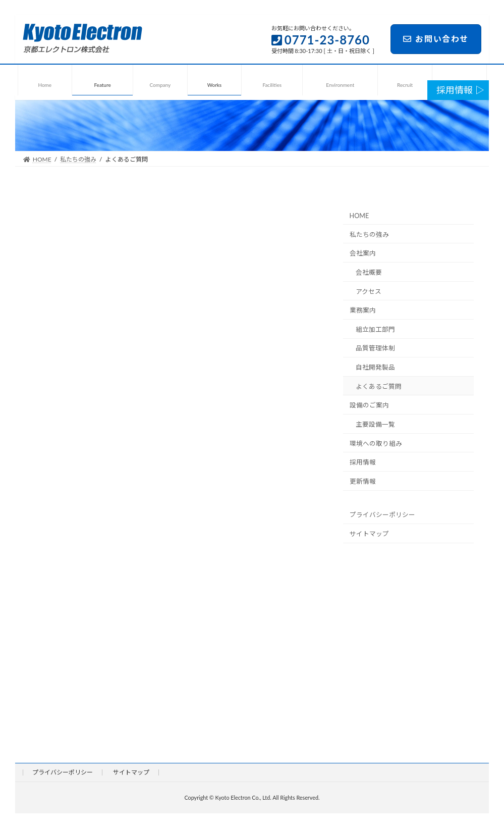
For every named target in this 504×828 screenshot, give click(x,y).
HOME (359, 216)
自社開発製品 (375, 367)
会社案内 (362, 253)
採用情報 (362, 462)
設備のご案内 (369, 405)
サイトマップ (369, 534)
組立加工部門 (375, 329)
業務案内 (362, 310)
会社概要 (369, 272)
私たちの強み (369, 235)
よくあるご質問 (379, 386)
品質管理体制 (375, 349)
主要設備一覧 (375, 424)
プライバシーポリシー (382, 515)
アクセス (369, 292)
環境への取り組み (375, 444)
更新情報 (362, 481)
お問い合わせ (436, 39)
